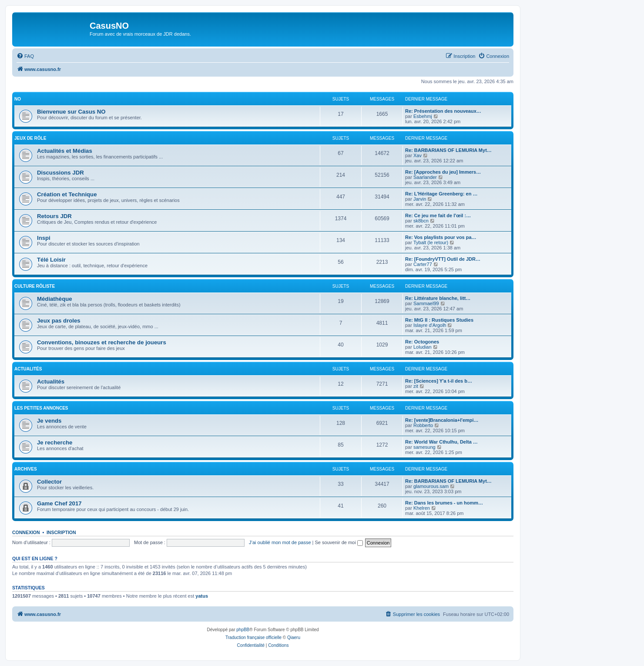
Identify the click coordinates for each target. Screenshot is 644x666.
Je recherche (55, 442)
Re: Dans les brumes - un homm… (444, 503)
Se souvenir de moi (339, 542)
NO (18, 99)
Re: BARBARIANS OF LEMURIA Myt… (448, 150)
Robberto (423, 425)
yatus (202, 596)
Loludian (423, 347)
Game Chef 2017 (59, 503)
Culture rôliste (35, 286)
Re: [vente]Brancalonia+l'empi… (442, 420)
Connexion (26, 532)
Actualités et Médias (65, 151)
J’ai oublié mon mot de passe (280, 542)
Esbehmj (423, 116)
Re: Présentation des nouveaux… (443, 111)
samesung (424, 447)
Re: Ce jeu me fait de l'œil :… (438, 215)
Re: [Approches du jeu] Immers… (443, 172)
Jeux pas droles (59, 321)
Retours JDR (54, 216)
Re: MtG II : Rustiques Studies (439, 320)
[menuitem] (25, 56)
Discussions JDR (60, 173)
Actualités (28, 369)
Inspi (44, 238)
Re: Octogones (422, 342)
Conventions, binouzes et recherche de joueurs (102, 342)
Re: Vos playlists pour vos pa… (441, 237)
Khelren (422, 508)
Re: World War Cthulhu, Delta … (441, 442)
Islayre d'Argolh (430, 325)
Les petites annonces (41, 408)
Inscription (61, 532)
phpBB (243, 630)
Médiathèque (55, 299)
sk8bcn (421, 221)
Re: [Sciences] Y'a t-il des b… (439, 381)
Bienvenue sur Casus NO (71, 112)
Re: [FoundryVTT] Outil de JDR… (443, 259)
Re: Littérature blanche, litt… (438, 298)
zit (416, 386)
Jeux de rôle (30, 138)
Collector (49, 482)
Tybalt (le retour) (431, 242)
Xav (418, 155)
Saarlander (425, 177)
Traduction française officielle (253, 637)
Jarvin (420, 199)
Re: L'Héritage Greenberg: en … (441, 194)
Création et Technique (67, 194)
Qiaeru (294, 637)
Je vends (49, 421)
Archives (26, 469)
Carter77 (423, 264)
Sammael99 (426, 303)
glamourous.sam (431, 486)
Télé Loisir (51, 260)
